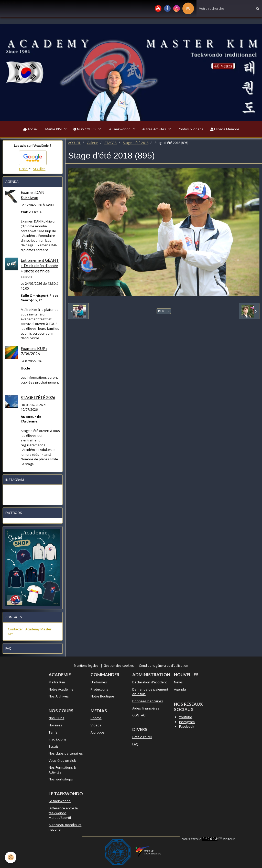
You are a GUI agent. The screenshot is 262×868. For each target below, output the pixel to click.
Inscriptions (58, 740)
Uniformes (99, 683)
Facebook (187, 727)
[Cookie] (11, 857)
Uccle (24, 170)
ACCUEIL (74, 144)
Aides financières (146, 709)
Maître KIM (52, 130)
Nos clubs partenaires (66, 754)
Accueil (28, 130)
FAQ (135, 745)
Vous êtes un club (62, 761)
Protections (99, 690)
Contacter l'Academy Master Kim (30, 632)
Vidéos (96, 726)
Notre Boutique (102, 697)
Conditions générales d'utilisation (163, 666)
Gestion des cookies (119, 666)
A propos (98, 733)
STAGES (111, 144)
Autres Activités (155, 130)
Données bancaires (148, 702)
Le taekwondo (60, 802)
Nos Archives (59, 697)
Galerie (92, 144)
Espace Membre (227, 130)
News (178, 683)
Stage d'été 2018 (136, 144)
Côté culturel (142, 738)
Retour (164, 312)
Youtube (186, 718)
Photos (96, 719)
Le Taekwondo (119, 130)
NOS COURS (84, 130)
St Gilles (39, 170)
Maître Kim (57, 683)
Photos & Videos (192, 130)
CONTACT (140, 716)
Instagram (187, 723)
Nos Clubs (56, 719)
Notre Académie (61, 690)
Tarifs (53, 733)
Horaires (55, 726)
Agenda (180, 690)
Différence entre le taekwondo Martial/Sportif (63, 814)
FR (188, 8)
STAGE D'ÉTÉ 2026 (38, 398)
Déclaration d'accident (150, 683)
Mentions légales (86, 666)
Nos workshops (61, 780)
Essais (54, 747)
